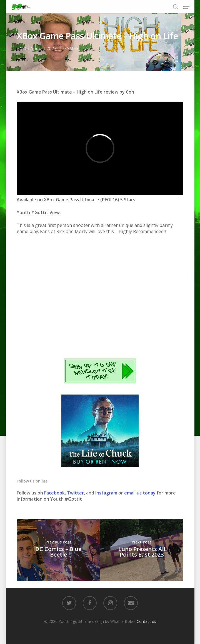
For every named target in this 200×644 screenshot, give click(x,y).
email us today (140, 493)
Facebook (54, 493)
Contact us (146, 621)
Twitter (75, 493)
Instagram (107, 493)
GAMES (71, 48)
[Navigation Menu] (186, 7)
